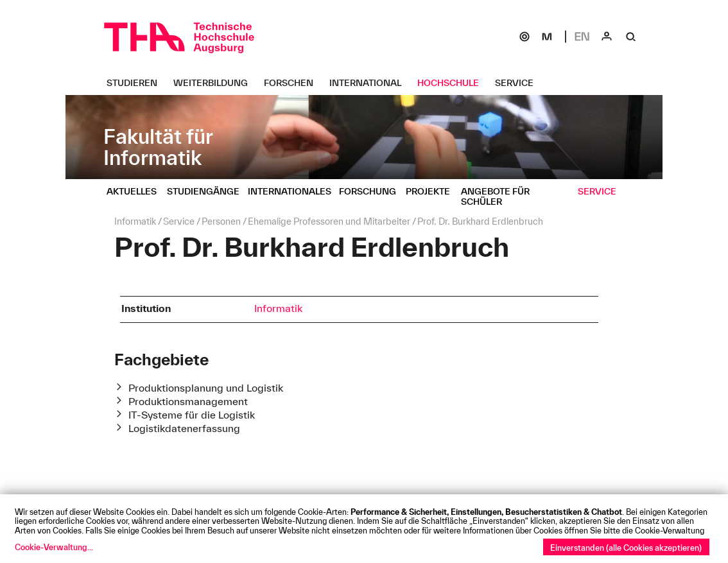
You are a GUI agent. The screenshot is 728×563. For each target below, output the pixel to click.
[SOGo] (524, 37)
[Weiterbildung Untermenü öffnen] (215, 83)
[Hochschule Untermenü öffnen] (453, 83)
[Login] (607, 37)
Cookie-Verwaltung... (54, 547)
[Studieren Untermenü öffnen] (137, 83)
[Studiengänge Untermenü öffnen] (208, 191)
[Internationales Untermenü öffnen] (294, 191)
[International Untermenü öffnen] (370, 83)
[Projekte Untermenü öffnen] (433, 191)
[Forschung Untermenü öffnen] (372, 191)
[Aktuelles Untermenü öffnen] (136, 191)
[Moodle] (547, 37)
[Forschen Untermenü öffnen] (293, 83)
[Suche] (631, 37)
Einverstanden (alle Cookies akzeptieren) (626, 548)
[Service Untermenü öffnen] (519, 83)
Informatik (278, 308)
